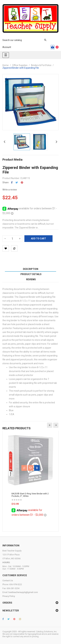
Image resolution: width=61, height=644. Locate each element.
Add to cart (38, 239)
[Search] (23, 40)
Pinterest (22, 183)
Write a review (10, 190)
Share (12, 183)
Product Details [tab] (31, 274)
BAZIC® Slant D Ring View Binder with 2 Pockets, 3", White (30, 495)
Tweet (17, 183)
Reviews (31, 279)
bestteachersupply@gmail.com (23, 592)
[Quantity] (12, 239)
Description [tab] (31, 269)
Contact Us (8, 580)
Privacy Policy (9, 596)
